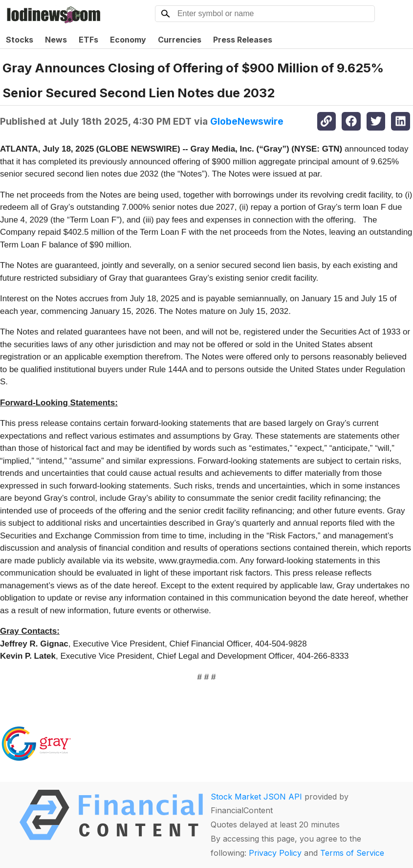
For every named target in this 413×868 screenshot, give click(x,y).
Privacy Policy (275, 853)
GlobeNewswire (247, 121)
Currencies (180, 40)
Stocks (20, 40)
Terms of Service (352, 853)
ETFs (88, 40)
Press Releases (243, 40)
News (56, 40)
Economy (128, 40)
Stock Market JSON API (256, 797)
